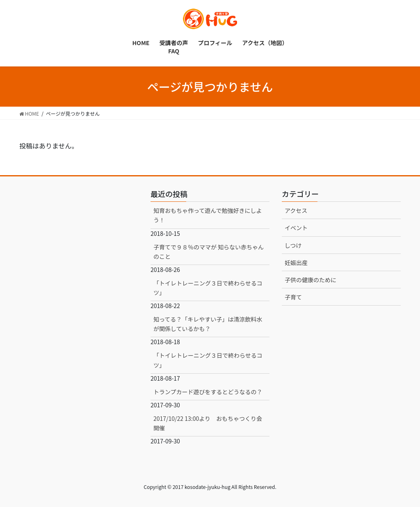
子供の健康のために (310, 280)
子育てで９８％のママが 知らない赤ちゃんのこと (209, 252)
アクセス (296, 210)
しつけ (293, 245)
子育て (293, 297)
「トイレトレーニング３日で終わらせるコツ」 (208, 288)
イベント (296, 228)
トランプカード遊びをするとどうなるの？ (208, 392)
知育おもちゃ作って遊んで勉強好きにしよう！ (208, 215)
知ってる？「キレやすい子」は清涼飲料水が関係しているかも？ (208, 324)
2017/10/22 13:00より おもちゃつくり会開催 (208, 423)
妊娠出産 (296, 263)
